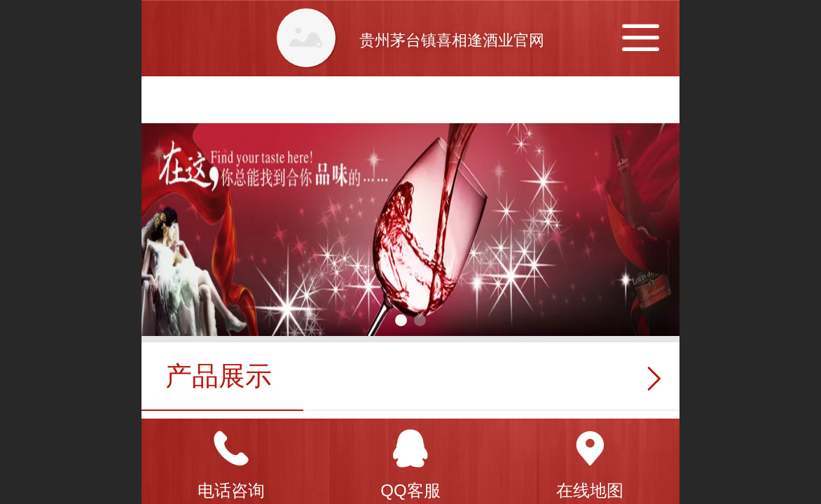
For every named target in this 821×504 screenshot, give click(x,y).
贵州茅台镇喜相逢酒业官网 (452, 40)
